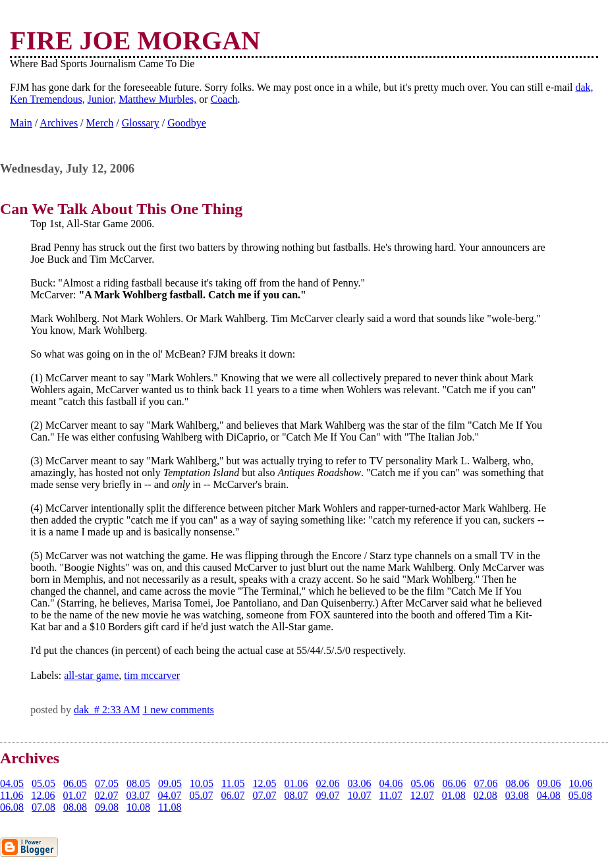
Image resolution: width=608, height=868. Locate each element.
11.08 (170, 807)
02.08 (485, 795)
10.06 (580, 783)
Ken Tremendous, (47, 99)
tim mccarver (152, 675)
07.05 (107, 783)
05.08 (580, 795)
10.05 (202, 783)
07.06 (485, 783)
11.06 (12, 795)
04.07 (169, 795)
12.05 (264, 783)
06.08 (12, 807)
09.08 (107, 807)
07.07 (264, 795)
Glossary (141, 123)
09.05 (170, 783)
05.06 (422, 783)
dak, (584, 87)
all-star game (91, 675)
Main (21, 123)
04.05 (12, 783)
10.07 (359, 795)
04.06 (391, 783)
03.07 (138, 795)
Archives (59, 123)
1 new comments (178, 710)
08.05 (138, 783)
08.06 (517, 783)
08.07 (296, 795)
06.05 (75, 783)
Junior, (102, 99)
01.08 (454, 795)
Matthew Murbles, (157, 99)
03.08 (517, 795)
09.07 (327, 795)
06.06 (454, 783)
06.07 (233, 795)
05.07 (201, 795)
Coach (224, 99)
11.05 (233, 783)
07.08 (43, 807)
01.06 (296, 783)
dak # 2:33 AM (107, 710)
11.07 (390, 795)
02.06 (327, 783)
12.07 (422, 795)
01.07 (74, 795)
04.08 (549, 795)
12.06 (43, 795)
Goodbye (187, 123)
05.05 (43, 783)
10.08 (138, 807)
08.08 (75, 807)
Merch (100, 123)
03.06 (359, 783)
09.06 (549, 783)
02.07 (106, 795)
